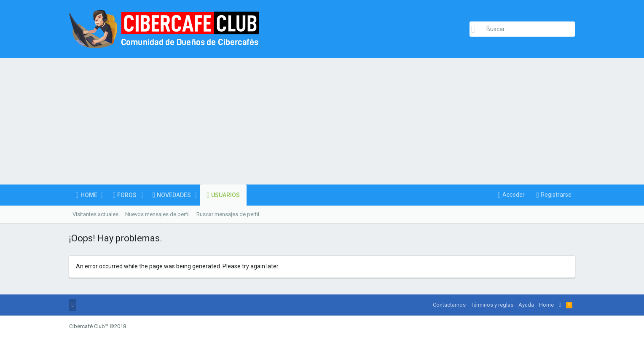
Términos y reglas (492, 305)
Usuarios (225, 195)
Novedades (174, 195)
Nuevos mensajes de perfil (157, 214)
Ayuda (526, 305)
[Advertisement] (322, 121)
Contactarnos (449, 305)
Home (89, 195)
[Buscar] (522, 29)
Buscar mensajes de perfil (228, 214)
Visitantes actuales (95, 214)
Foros (127, 195)
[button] (103, 195)
